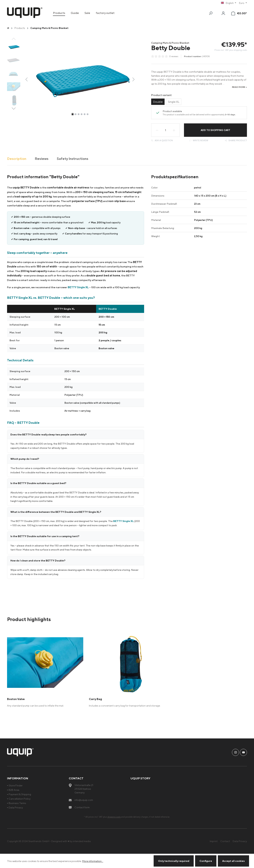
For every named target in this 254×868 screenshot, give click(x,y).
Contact (225, 841)
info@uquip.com (84, 800)
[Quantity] (165, 130)
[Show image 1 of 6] (72, 114)
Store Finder (16, 785)
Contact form (82, 807)
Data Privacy (16, 807)
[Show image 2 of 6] (75, 114)
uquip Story (140, 778)
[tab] (17, 159)
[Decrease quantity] (157, 130)
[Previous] (26, 79)
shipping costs (114, 817)
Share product (236, 140)
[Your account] (223, 13)
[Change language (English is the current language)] (229, 3)
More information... (93, 861)
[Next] (134, 79)
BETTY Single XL (78, 287)
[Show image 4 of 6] (81, 114)
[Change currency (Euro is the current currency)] (243, 3)
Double (158, 102)
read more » (239, 87)
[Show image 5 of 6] (84, 114)
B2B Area (14, 790)
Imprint (214, 841)
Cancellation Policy (20, 799)
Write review (199, 140)
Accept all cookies (233, 861)
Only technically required (174, 861)
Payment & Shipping (20, 794)
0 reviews (174, 56)
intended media (82, 841)
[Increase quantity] (174, 130)
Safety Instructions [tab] (72, 159)
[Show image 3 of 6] (78, 114)
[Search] (211, 13)
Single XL (174, 102)
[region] (72, 79)
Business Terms (17, 803)
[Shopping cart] (239, 13)
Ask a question (162, 140)
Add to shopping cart (215, 130)
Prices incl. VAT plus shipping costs (231, 50)
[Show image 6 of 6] (87, 114)
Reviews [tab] (42, 159)
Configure (206, 861)
